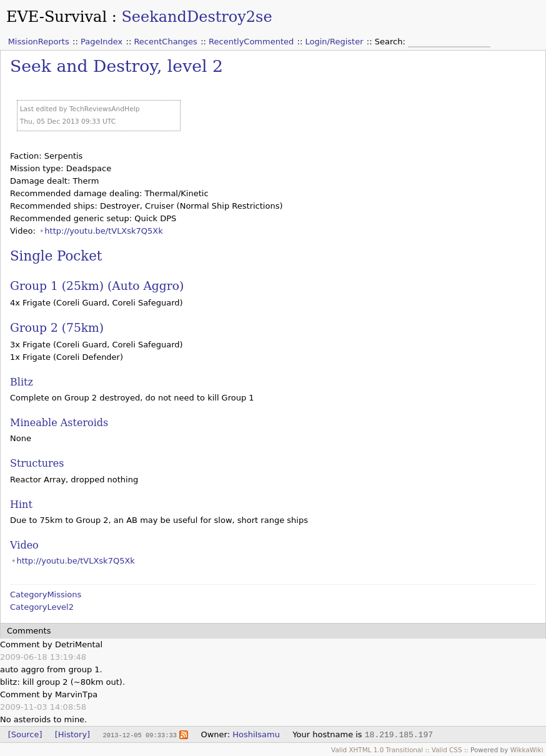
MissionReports (39, 42)
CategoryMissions (46, 594)
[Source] (25, 734)
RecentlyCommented (251, 42)
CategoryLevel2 (42, 607)
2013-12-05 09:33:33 (139, 735)
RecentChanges (165, 42)
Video (24, 545)
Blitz (22, 382)
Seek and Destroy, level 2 (117, 66)
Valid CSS (447, 750)
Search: (391, 42)
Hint (21, 505)
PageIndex (102, 42)
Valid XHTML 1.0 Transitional (377, 750)
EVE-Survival (57, 17)
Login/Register (335, 42)
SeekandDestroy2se (196, 17)
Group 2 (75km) (57, 328)
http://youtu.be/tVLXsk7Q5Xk (103, 231)
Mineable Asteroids (59, 423)
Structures (37, 463)
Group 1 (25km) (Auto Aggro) (97, 286)
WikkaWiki (527, 750)
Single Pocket (56, 256)
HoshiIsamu (256, 734)
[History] (72, 734)
